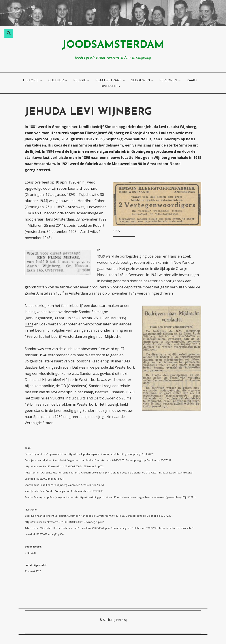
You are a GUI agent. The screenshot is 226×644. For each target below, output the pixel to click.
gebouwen (140, 80)
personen (168, 80)
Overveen (136, 275)
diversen (109, 86)
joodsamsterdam (113, 45)
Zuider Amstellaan (40, 293)
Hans (29, 324)
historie (31, 80)
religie (80, 80)
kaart (192, 80)
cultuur (56, 80)
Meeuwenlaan (124, 164)
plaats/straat (108, 80)
